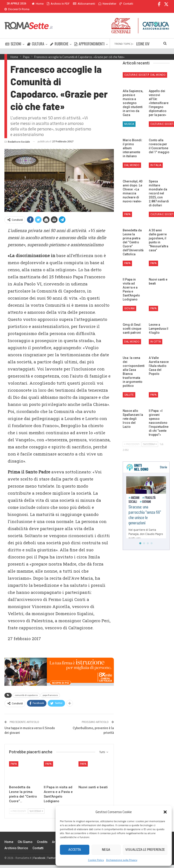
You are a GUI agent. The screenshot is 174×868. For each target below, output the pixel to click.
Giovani (129, 303)
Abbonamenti (84, 4)
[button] (165, 812)
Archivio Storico (16, 843)
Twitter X (53, 853)
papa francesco (50, 690)
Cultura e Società (137, 70)
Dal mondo (158, 70)
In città (156, 336)
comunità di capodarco (26, 690)
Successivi (36, 806)
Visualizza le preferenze (145, 850)
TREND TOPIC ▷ (124, 38)
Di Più (103, 4)
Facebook (39, 853)
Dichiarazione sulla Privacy (122, 860)
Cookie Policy (96, 860)
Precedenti (18, 806)
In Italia (156, 160)
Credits (42, 837)
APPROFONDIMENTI (89, 39)
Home (38, 4)
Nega (106, 850)
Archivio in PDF (58, 4)
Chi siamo (25, 837)
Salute (129, 389)
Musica (129, 119)
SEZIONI (13, 39)
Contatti (38, 843)
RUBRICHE (59, 39)
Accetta (75, 850)
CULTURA (36, 39)
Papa (14, 759)
